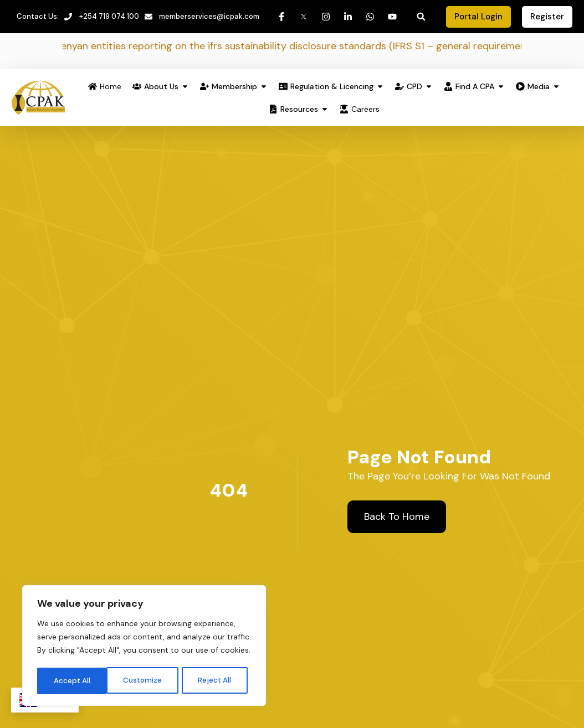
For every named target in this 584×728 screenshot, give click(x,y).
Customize (73, 680)
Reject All (145, 680)
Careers (365, 110)
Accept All (217, 680)
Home (111, 87)
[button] (421, 17)
